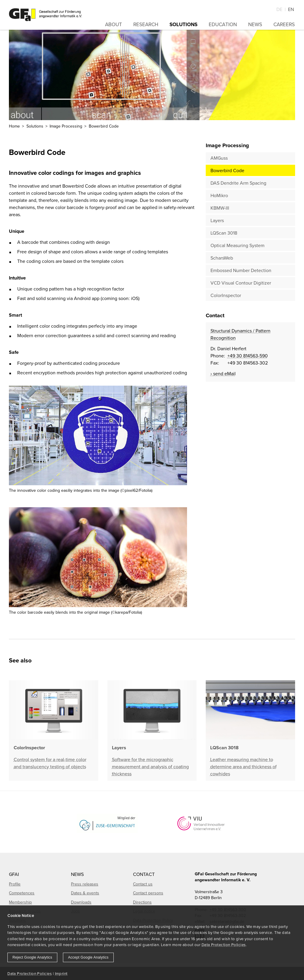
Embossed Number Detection (241, 270)
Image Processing (66, 126)
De (279, 9)
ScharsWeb (222, 258)
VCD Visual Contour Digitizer (241, 283)
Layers (217, 220)
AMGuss (219, 158)
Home (14, 126)
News (255, 24)
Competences (22, 893)
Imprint (61, 973)
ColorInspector (226, 295)
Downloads (81, 902)
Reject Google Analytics (32, 957)
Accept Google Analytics (88, 957)
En (291, 9)
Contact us (143, 884)
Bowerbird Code (227, 170)
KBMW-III (220, 208)
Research (146, 24)
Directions (142, 902)
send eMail (224, 373)
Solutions (183, 24)
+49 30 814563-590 (248, 356)
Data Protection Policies (224, 945)
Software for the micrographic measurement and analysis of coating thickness (150, 767)
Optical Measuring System (237, 245)
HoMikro (219, 195)
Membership (20, 902)
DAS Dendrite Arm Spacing (238, 183)
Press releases (85, 884)
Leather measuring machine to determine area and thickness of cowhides (243, 767)
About (114, 24)
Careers (284, 24)
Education (223, 24)
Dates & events (85, 893)
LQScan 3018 (224, 233)
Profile (15, 884)
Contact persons (148, 893)
